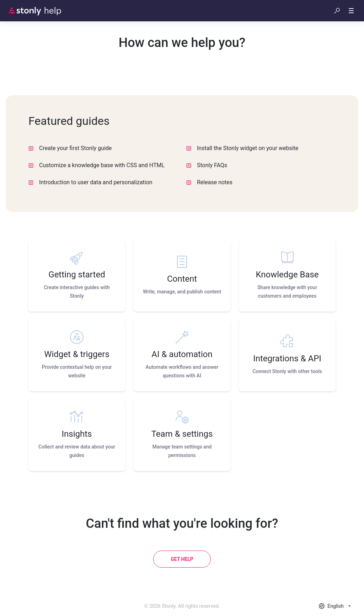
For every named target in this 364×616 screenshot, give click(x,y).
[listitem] (77, 276)
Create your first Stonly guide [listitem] (70, 148)
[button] (337, 11)
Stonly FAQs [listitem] (207, 165)
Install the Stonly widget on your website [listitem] (242, 148)
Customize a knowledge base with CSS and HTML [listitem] (97, 165)
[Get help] (182, 559)
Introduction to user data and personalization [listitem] (90, 182)
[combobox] (336, 606)
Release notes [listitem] (209, 182)
